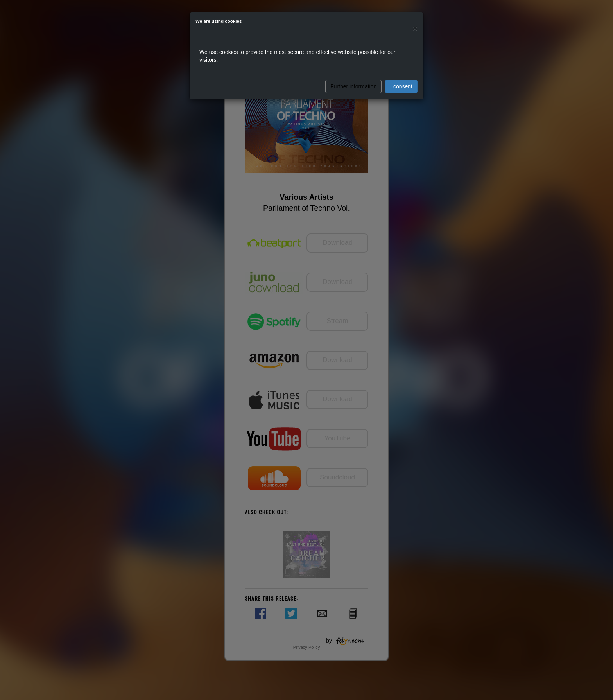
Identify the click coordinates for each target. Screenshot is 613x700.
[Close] (415, 28)
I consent (401, 86)
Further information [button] (353, 86)
